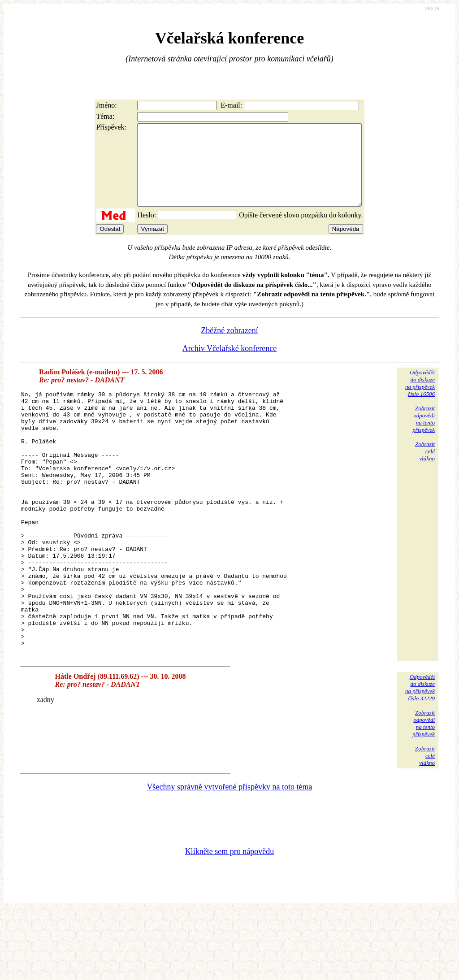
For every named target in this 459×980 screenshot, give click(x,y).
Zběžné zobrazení (229, 347)
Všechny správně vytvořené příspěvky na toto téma (230, 855)
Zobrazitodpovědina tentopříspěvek (424, 435)
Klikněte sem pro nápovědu (229, 920)
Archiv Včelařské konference (230, 364)
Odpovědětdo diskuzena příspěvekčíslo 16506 (420, 399)
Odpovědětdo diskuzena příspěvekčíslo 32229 (420, 756)
